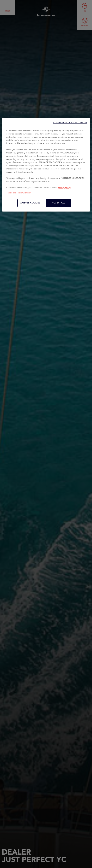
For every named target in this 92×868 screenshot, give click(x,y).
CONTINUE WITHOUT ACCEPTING (70, 123)
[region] (46, 165)
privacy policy (64, 188)
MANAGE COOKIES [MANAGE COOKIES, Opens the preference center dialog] (30, 203)
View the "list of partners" (20, 193)
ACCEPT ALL (58, 203)
